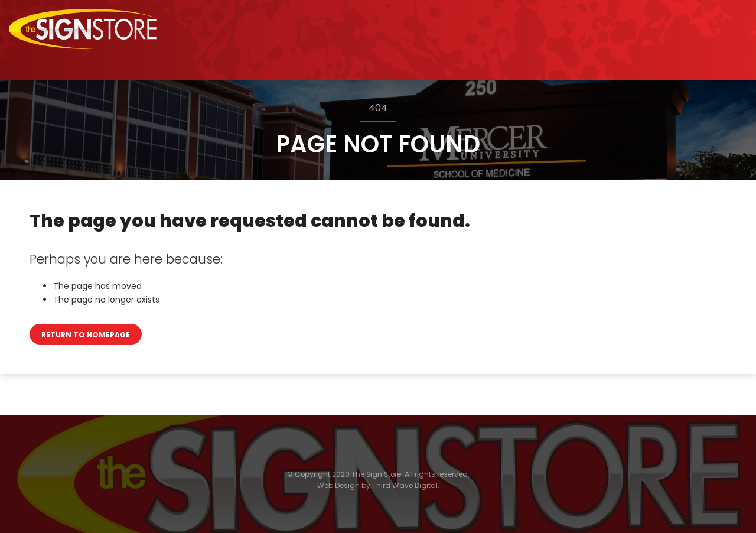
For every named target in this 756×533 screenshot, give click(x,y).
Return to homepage (86, 335)
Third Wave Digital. (406, 486)
